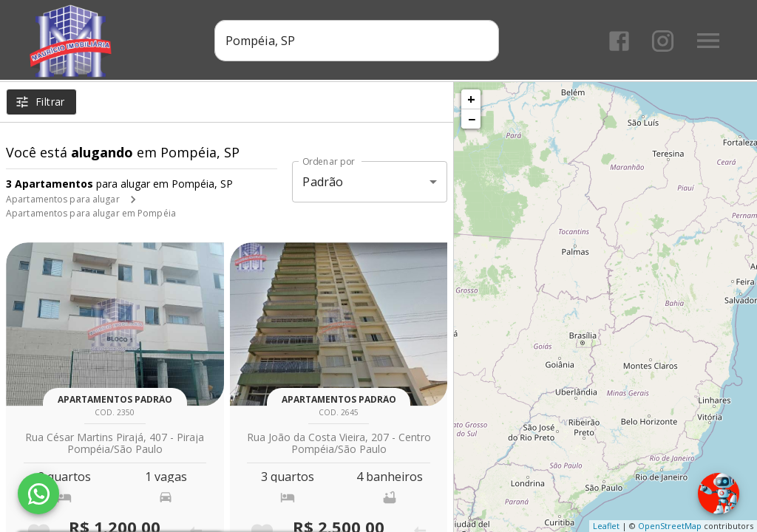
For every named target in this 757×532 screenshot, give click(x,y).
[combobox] (357, 41)
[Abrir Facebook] (619, 41)
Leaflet (606, 526)
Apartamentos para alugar (63, 199)
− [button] (472, 119)
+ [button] (471, 99)
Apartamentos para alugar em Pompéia (91, 213)
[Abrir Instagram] (663, 41)
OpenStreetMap (670, 526)
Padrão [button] (323, 182)
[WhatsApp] (38, 494)
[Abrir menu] (708, 41)
